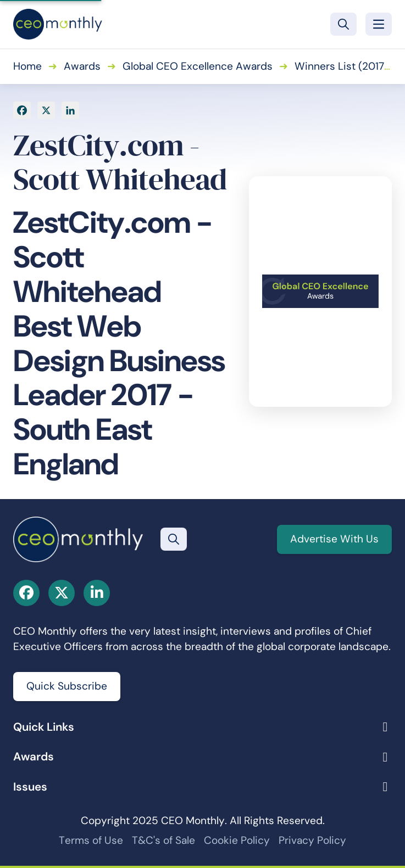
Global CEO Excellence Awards (198, 66)
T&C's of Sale (163, 840)
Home (27, 66)
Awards (82, 66)
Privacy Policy (312, 840)
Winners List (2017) (341, 66)
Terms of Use (91, 840)
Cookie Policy (237, 840)
